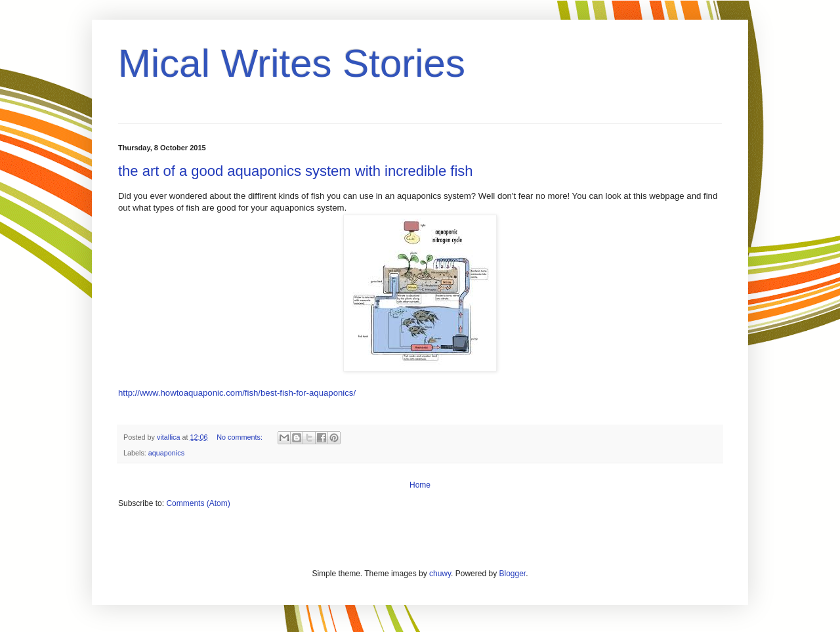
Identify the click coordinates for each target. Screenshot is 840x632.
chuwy (440, 574)
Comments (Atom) (198, 503)
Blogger (512, 574)
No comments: (241, 437)
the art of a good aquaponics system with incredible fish (296, 171)
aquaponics (166, 453)
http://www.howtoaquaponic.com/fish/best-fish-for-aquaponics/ (237, 393)
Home (420, 485)
